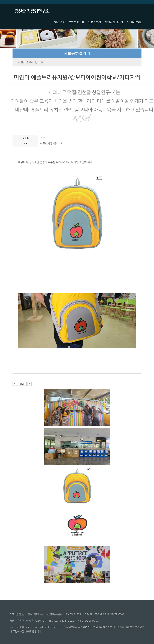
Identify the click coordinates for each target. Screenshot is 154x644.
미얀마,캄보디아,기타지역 (32, 62)
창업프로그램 (76, 22)
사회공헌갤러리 (114, 22)
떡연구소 (59, 22)
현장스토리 (94, 22)
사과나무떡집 (135, 22)
